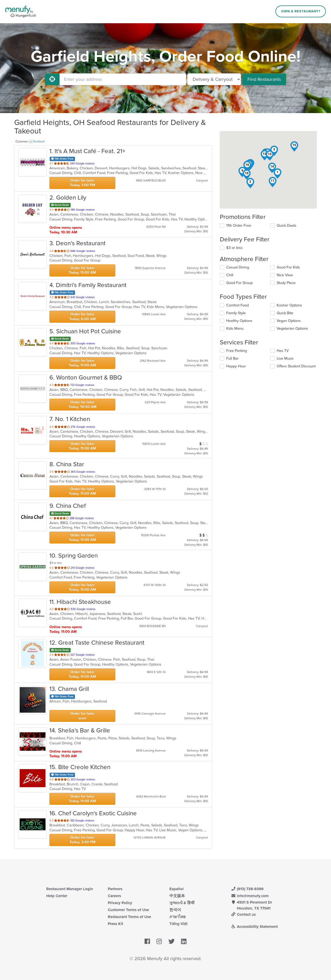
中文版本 (177, 896)
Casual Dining (238, 267)
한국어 (175, 910)
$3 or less (234, 248)
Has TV (283, 351)
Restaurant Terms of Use (129, 917)
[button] (277, 173)
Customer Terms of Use (128, 910)
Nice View (285, 275)
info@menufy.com (250, 896)
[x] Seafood (37, 141)
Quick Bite (285, 313)
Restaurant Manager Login (70, 889)
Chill (230, 275)
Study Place (286, 283)
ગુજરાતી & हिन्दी (182, 903)
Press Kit (115, 924)
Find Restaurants (264, 79)
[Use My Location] (52, 79)
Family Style (236, 313)
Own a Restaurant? (301, 11)
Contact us (243, 914)
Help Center (57, 896)
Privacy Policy (120, 903)
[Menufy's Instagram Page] (159, 942)
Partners (115, 889)
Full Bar (232, 358)
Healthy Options (239, 321)
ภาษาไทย (178, 917)
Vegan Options (289, 321)
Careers (114, 896)
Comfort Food (238, 305)
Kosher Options (289, 305)
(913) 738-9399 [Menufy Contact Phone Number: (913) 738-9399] (247, 889)
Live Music (285, 358)
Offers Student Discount (296, 366)
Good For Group (239, 283)
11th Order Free (239, 226)
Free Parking (237, 351)
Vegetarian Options (292, 329)
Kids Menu (235, 329)
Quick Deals (287, 226)
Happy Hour (236, 366)
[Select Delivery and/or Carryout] (214, 79)
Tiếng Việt (178, 924)
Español (176, 889)
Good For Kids (288, 267)
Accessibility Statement (254, 927)
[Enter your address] (123, 79)
